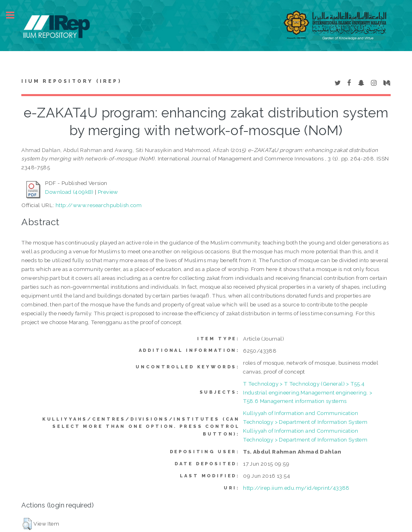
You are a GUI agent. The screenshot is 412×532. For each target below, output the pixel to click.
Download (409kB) (69, 192)
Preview (108, 192)
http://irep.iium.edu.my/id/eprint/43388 (296, 488)
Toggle (14, 15)
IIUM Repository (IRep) (71, 81)
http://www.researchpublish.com (99, 205)
